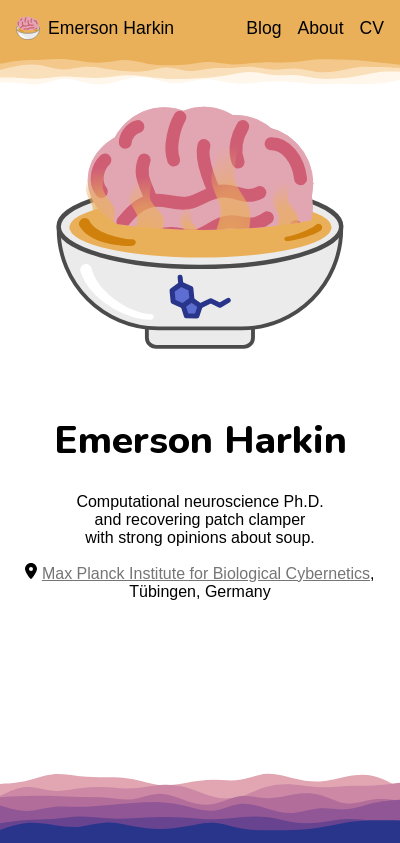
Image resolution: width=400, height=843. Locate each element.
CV (372, 28)
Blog (263, 28)
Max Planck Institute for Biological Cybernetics (206, 573)
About (321, 28)
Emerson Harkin (95, 28)
